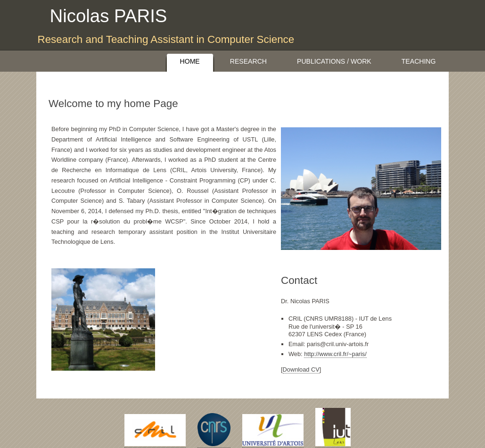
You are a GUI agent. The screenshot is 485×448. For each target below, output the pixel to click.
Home (190, 61)
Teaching (419, 61)
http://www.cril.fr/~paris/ (335, 354)
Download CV (301, 369)
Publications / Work (334, 61)
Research (248, 61)
